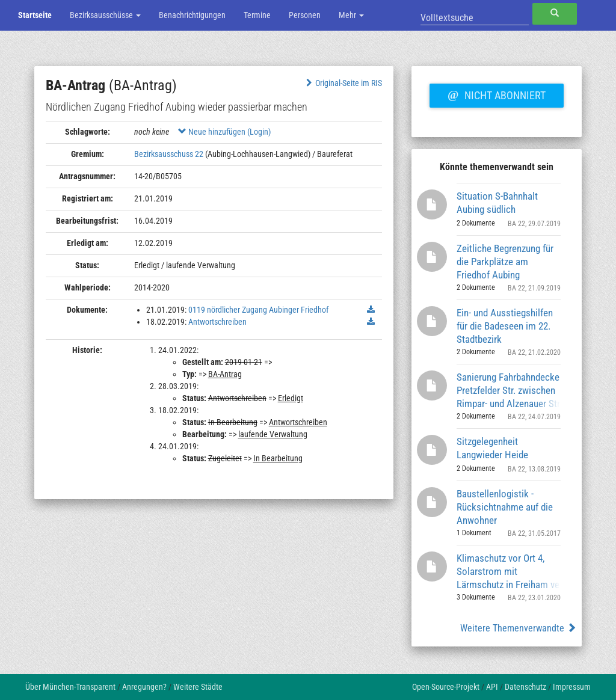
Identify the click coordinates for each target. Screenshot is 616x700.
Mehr (351, 15)
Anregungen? (144, 687)
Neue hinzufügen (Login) (224, 132)
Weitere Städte (198, 687)
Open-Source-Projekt (446, 687)
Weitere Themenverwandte (518, 628)
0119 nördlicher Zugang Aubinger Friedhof (258, 310)
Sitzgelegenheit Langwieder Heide (492, 448)
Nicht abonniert (496, 94)
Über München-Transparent (70, 687)
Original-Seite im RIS (343, 83)
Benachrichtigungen (192, 15)
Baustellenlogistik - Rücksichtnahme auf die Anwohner (505, 507)
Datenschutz (525, 687)
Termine (257, 15)
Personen (305, 15)
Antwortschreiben (217, 322)
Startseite (35, 15)
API (492, 687)
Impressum (572, 687)
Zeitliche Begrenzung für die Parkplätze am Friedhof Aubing (505, 261)
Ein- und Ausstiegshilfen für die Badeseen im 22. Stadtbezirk (505, 326)
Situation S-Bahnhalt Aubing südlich (497, 203)
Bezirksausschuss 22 (169, 154)
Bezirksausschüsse (105, 15)
